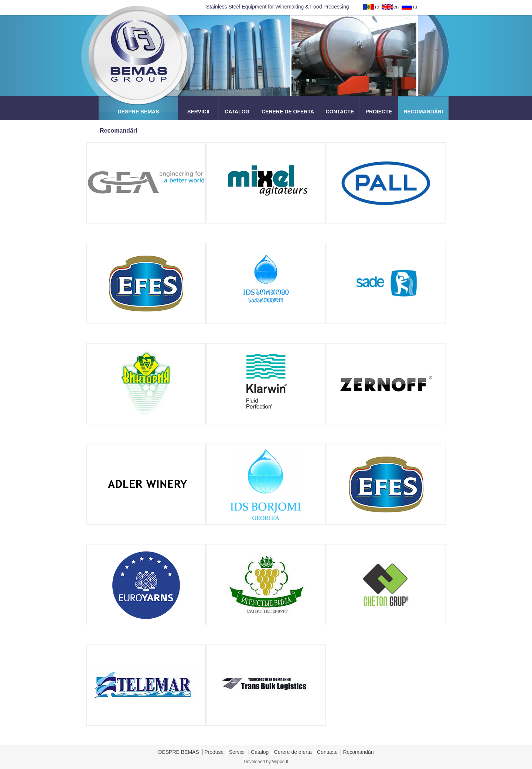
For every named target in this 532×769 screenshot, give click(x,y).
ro (377, 7)
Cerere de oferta (293, 752)
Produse (214, 752)
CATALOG (237, 112)
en (396, 7)
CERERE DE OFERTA (288, 112)
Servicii (237, 752)
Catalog (260, 752)
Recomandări (358, 752)
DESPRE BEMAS (138, 112)
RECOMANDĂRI (423, 112)
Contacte (327, 752)
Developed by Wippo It (266, 762)
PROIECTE (379, 112)
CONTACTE (340, 112)
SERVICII (198, 112)
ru (415, 7)
